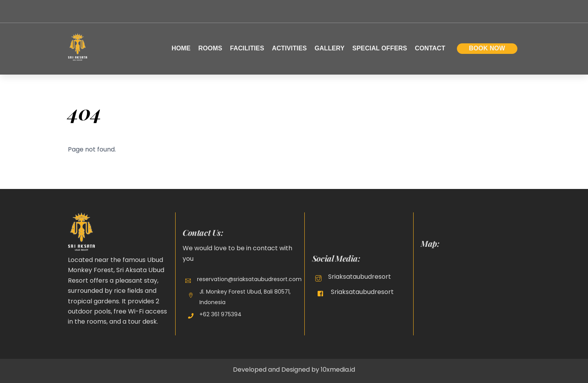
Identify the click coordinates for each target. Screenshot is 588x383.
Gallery (330, 48)
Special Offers (380, 48)
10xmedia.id (338, 370)
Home (181, 48)
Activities (289, 48)
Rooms (210, 48)
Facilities (247, 48)
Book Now (487, 48)
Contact (430, 48)
